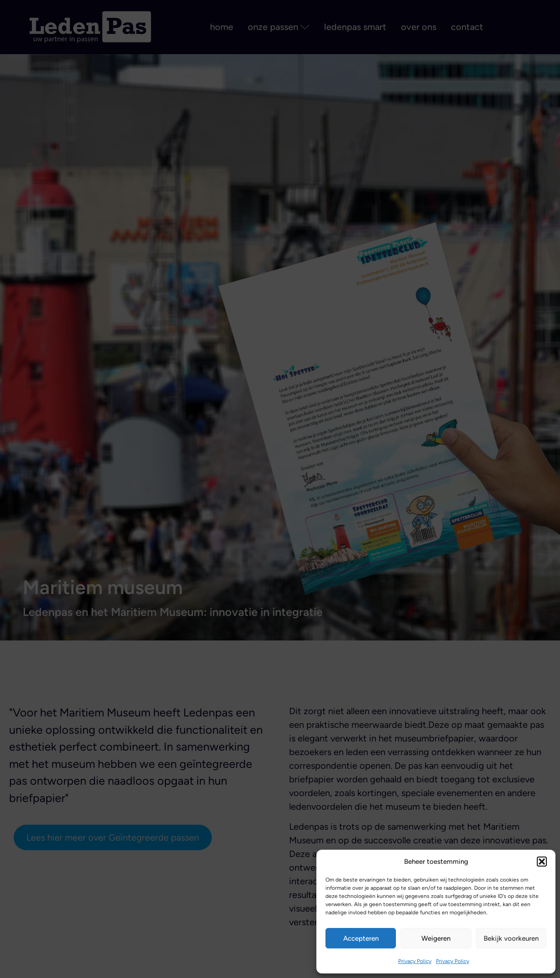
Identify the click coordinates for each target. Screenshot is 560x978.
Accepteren (361, 938)
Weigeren (436, 938)
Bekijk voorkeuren (511, 938)
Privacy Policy (415, 961)
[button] (542, 862)
